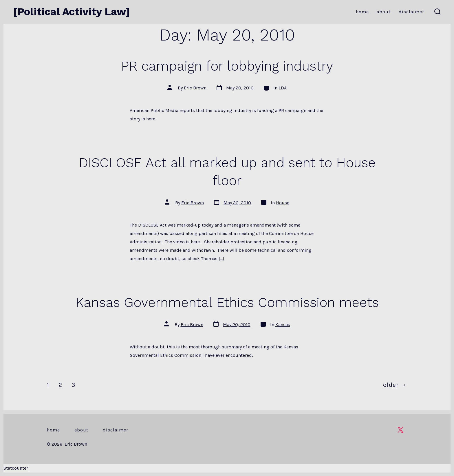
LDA (283, 88)
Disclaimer (411, 12)
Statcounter (16, 468)
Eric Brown (195, 88)
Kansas (283, 325)
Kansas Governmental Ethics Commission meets (227, 302)
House (283, 203)
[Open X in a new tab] (400, 430)
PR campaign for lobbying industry (227, 66)
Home (362, 12)
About (384, 12)
